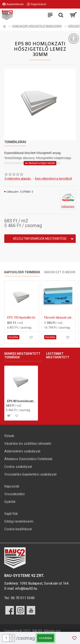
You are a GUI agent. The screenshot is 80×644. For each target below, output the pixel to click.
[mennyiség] (9, 638)
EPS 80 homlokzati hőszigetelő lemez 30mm (22, 401)
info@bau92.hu (26, 589)
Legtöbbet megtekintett (58, 356)
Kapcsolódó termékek (22, 272)
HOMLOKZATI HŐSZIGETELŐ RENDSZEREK (37, 26)
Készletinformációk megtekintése (40, 239)
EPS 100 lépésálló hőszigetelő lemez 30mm (23, 318)
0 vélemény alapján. (18, 179)
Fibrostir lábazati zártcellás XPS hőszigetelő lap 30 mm (59, 318)
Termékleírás (15, 142)
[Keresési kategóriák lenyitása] (61, 15)
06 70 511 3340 (23, 598)
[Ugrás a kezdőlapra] (4, 26)
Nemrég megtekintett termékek (22, 356)
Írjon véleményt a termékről (53, 179)
